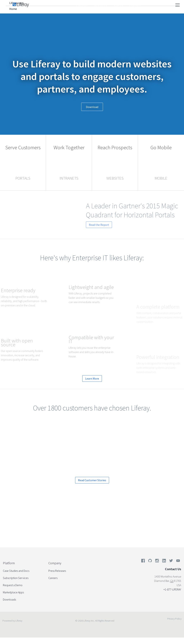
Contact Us (173, 569)
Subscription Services (16, 578)
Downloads (9, 599)
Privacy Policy (174, 619)
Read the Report (116, 225)
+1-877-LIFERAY (172, 589)
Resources (100, 5)
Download (92, 107)
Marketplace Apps (13, 592)
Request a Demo (72, 525)
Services (118, 5)
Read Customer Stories (92, 480)
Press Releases (57, 571)
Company (135, 5)
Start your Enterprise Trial (116, 525)
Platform (82, 5)
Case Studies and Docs (16, 571)
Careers (53, 578)
